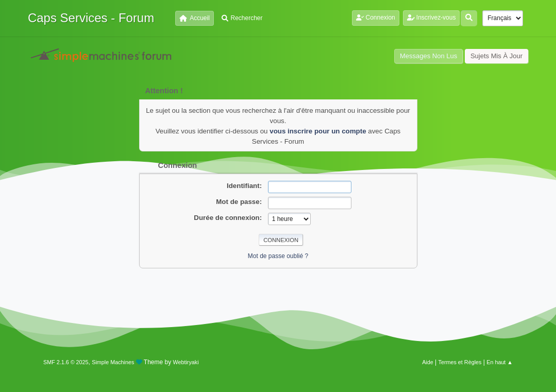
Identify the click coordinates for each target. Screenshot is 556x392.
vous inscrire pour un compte (318, 131)
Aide (428, 362)
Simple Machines (113, 362)
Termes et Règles (460, 362)
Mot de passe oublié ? (278, 256)
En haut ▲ (500, 362)
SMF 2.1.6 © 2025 (66, 362)
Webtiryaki (186, 362)
